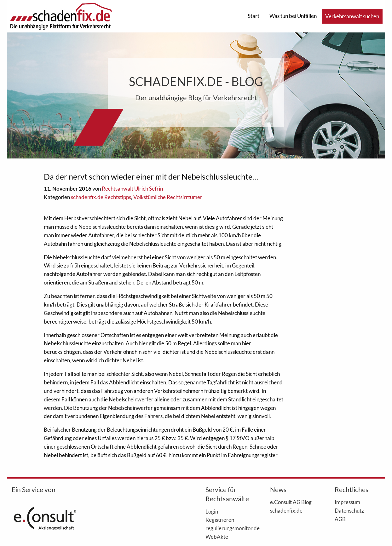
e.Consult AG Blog (291, 502)
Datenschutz (349, 510)
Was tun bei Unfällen (293, 16)
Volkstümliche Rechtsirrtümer (168, 197)
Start (254, 16)
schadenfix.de (286, 510)
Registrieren (220, 520)
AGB (340, 519)
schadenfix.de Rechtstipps (101, 197)
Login (212, 511)
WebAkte (217, 537)
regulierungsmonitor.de (228, 528)
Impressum (347, 502)
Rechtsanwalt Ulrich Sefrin (132, 189)
